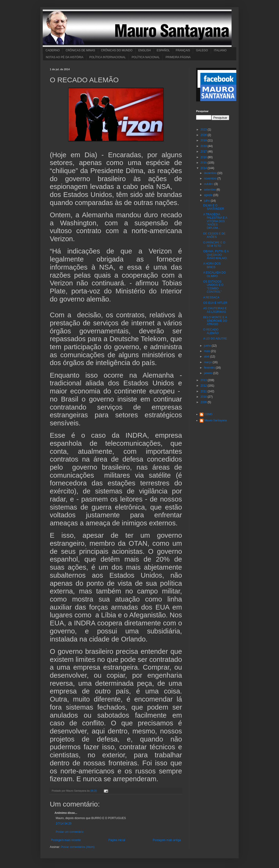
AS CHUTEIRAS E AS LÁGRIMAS (215, 310)
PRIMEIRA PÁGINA (178, 57)
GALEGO (202, 50)
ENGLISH (145, 50)
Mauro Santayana (216, 420)
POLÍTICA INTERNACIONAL (108, 57)
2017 (204, 152)
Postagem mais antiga (167, 840)
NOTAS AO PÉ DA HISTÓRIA (65, 57)
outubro (209, 184)
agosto (209, 195)
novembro (211, 179)
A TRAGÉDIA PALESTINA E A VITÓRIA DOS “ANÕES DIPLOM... (215, 221)
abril (207, 357)
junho (208, 346)
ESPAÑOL (163, 50)
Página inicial (117, 840)
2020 (204, 135)
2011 (204, 391)
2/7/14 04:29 (64, 824)
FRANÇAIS (183, 50)
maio (207, 351)
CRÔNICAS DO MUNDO (117, 50)
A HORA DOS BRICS (212, 265)
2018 (204, 146)
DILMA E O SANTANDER (214, 207)
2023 (204, 130)
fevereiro (210, 368)
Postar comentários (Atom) (78, 847)
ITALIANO (220, 50)
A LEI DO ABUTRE (215, 339)
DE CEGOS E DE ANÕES (214, 235)
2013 (204, 380)
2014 (204, 168)
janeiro (209, 373)
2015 (204, 163)
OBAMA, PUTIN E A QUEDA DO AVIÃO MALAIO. (216, 255)
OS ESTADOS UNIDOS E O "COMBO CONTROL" (213, 287)
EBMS (208, 414)
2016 (204, 157)
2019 (204, 140)
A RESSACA (211, 297)
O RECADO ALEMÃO (211, 331)
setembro (210, 190)
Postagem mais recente (66, 840)
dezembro (211, 173)
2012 (204, 386)
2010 (204, 397)
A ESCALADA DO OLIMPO (214, 274)
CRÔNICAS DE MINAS (80, 50)
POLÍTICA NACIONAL (146, 57)
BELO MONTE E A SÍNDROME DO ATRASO (215, 321)
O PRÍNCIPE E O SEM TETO (214, 244)
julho (207, 201)
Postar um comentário (70, 832)
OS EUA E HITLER (215, 303)
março (208, 362)
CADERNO (53, 50)
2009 (204, 402)
